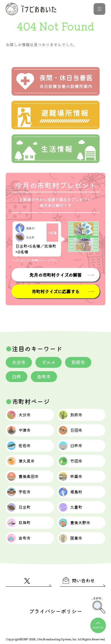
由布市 (44, 376)
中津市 (19, 430)
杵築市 (70, 477)
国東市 (70, 538)
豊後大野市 (74, 523)
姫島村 (70, 492)
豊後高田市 (23, 477)
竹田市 (70, 461)
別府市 (78, 362)
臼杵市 (70, 446)
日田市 (70, 430)
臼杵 (17, 376)
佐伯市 (19, 446)
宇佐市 (19, 492)
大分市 (19, 362)
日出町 (19, 507)
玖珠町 (19, 523)
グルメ (49, 362)
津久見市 (21, 461)
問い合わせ (79, 580)
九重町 (70, 507)
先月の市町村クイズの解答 (55, 275)
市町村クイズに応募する (55, 291)
